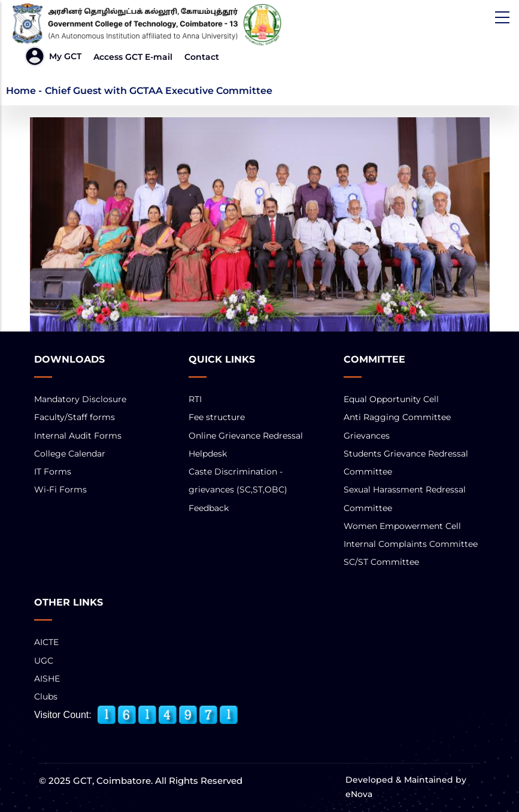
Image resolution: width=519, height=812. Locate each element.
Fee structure (217, 417)
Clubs (46, 697)
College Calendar (70, 454)
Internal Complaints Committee (411, 544)
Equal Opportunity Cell (391, 399)
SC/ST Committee (381, 562)
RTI (195, 399)
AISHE (47, 679)
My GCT (65, 56)
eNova (359, 794)
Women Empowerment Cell (402, 526)
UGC (44, 661)
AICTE (46, 642)
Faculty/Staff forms (75, 417)
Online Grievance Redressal (246, 436)
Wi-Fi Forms (60, 489)
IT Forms (53, 472)
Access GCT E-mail (133, 57)
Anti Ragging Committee (397, 417)
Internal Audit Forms (78, 436)
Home (21, 91)
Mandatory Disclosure (80, 399)
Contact (202, 57)
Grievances (367, 436)
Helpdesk (208, 454)
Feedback (209, 508)
